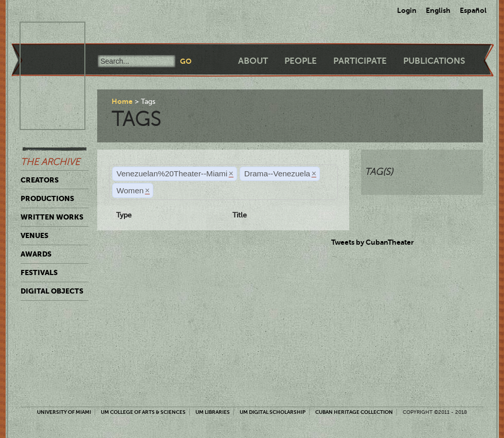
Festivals (39, 272)
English (438, 10)
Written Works (52, 217)
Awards (36, 254)
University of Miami (64, 412)
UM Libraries (213, 412)
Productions (47, 198)
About (253, 61)
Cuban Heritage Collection (354, 412)
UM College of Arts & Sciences (143, 412)
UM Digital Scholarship (273, 412)
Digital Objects (52, 291)
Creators (40, 180)
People (301, 61)
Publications (434, 61)
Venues (34, 235)
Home (122, 101)
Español (473, 10)
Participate (360, 61)
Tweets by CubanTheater (373, 242)
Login (407, 10)
